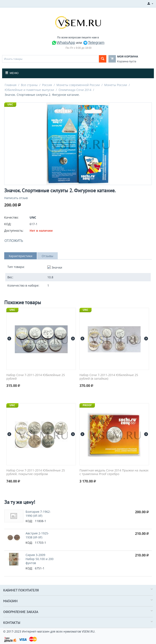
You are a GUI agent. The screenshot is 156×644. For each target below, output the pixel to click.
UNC (10, 104)
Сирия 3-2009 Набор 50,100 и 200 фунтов (40, 559)
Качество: (11, 217)
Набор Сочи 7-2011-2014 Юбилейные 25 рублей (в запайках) (109, 377)
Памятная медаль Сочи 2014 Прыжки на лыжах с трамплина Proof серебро (114, 472)
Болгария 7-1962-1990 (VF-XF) (38, 514)
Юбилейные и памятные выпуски (29, 90)
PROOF (87, 405)
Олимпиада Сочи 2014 (75, 90)
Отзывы (47, 256)
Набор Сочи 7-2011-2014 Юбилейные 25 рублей (36, 377)
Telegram (94, 43)
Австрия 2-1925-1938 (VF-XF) (37, 535)
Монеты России (116, 85)
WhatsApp (63, 43)
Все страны (29, 85)
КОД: (8, 224)
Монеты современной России (78, 85)
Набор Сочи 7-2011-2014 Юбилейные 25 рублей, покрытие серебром (36, 472)
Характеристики (21, 256)
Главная (11, 85)
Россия (47, 85)
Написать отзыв (16, 198)
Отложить (14, 241)
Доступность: (14, 231)
